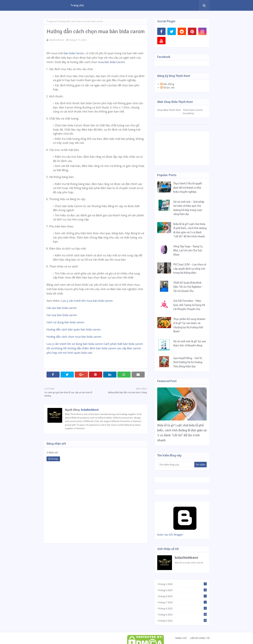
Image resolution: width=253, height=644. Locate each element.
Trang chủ (52, 21)
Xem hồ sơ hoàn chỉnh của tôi (189, 563)
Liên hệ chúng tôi (200, 638)
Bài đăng (167, 84)
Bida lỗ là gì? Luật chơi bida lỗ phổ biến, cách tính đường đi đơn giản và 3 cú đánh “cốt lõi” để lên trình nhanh (190, 230)
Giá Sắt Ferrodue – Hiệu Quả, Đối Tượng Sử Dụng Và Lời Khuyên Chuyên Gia (189, 305)
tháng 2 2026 (183, 584)
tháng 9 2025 (183, 590)
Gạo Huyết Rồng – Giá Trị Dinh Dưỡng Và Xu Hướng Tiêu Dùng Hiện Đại (188, 362)
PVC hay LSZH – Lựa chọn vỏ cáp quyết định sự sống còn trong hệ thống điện (190, 269)
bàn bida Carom (74, 53)
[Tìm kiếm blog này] (176, 465)
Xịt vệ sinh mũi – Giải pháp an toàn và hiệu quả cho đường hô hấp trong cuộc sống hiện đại (189, 208)
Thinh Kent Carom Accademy (193, 112)
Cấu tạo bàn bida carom (62, 308)
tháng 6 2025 (183, 608)
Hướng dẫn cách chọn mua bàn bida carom (74, 337)
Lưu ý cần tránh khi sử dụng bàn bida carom (75, 344)
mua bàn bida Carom (111, 62)
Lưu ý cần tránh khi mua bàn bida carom (87, 301)
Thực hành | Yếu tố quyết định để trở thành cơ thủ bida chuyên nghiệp (188, 188)
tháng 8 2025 (183, 596)
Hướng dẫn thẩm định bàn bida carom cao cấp (97, 348)
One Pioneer (54, 5)
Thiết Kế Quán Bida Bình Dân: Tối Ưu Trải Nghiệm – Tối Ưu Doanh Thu (188, 287)
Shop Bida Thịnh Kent (169, 110)
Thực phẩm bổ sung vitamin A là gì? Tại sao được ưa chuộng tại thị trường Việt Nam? (189, 325)
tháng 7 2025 (183, 602)
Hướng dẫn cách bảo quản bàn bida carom (74, 329)
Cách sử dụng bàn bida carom (65, 322)
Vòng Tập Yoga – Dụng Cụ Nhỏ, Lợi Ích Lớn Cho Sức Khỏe (188, 251)
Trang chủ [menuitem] (77, 5)
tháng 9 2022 (183, 621)
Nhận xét (167, 88)
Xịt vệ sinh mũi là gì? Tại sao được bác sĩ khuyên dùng (190, 343)
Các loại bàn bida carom (62, 315)
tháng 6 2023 (183, 614)
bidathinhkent (57, 40)
